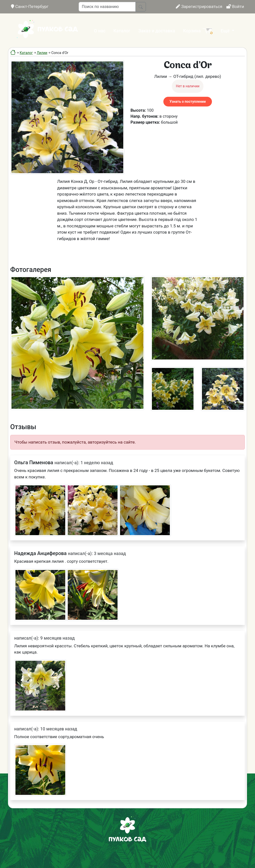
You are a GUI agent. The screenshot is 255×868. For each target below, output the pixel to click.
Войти (235, 6)
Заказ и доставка (157, 31)
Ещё (226, 31)
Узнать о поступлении (188, 102)
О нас (100, 31)
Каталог (122, 31)
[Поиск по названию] (107, 7)
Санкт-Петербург (30, 6)
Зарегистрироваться (199, 6)
